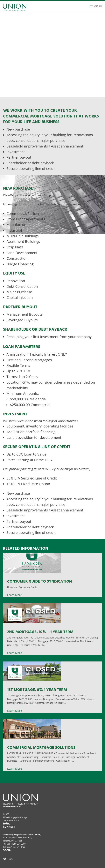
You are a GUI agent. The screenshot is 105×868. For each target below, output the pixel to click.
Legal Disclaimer (7, 824)
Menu (96, 6)
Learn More (15, 595)
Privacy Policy (6, 823)
